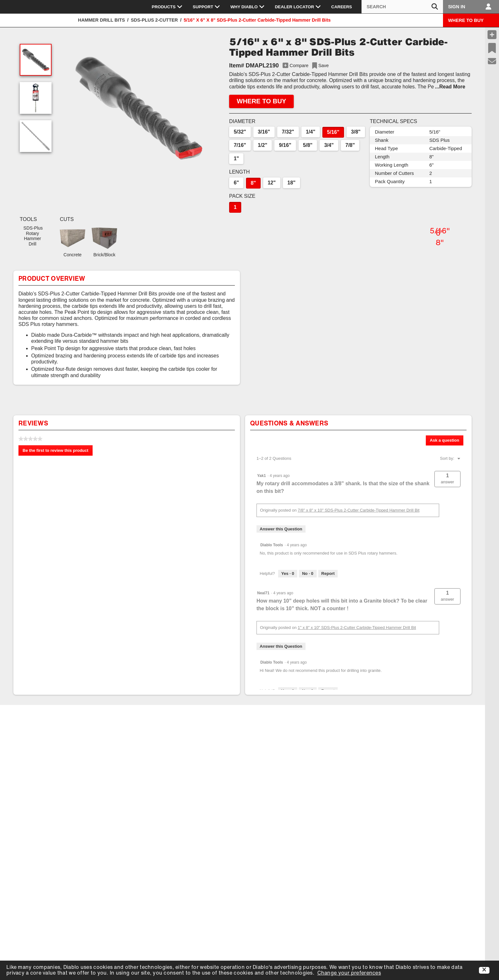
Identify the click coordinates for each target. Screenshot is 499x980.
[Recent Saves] (492, 48)
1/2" (263, 145)
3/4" (329, 145)
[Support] (492, 61)
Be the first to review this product (58, 452)
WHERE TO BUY (466, 20)
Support (207, 7)
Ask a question (445, 440)
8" (253, 183)
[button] (139, 108)
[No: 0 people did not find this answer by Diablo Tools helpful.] (308, 574)
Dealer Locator (298, 7)
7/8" (350, 145)
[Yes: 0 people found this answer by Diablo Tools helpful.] (288, 574)
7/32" (288, 132)
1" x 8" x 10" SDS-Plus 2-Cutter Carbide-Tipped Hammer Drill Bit (357, 628)
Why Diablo (248, 7)
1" (236, 159)
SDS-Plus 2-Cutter (154, 20)
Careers (342, 7)
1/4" (311, 132)
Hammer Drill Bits (102, 20)
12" (272, 183)
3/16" (264, 132)
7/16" (240, 145)
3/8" (356, 132)
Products (167, 7)
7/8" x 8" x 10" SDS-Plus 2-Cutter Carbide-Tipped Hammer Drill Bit (359, 510)
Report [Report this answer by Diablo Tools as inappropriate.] (328, 573)
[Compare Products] (492, 35)
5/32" (240, 132)
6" (236, 183)
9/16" (285, 145)
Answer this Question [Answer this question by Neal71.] (281, 646)
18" (291, 183)
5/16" (333, 132)
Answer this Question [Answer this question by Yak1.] (281, 529)
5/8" (308, 145)
